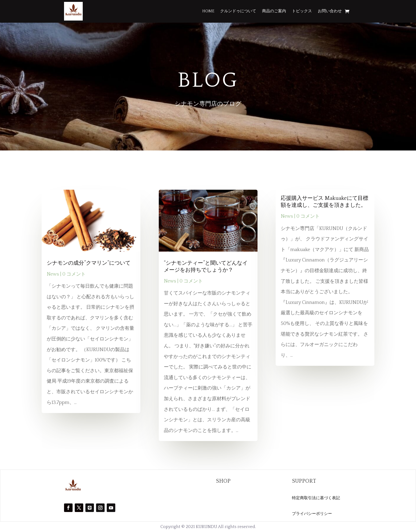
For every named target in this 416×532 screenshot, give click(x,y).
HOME (208, 11)
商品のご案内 (274, 11)
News (53, 274)
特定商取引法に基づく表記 (316, 498)
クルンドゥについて (238, 11)
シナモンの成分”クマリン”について (89, 263)
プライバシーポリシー (312, 514)
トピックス (302, 11)
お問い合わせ (330, 11)
